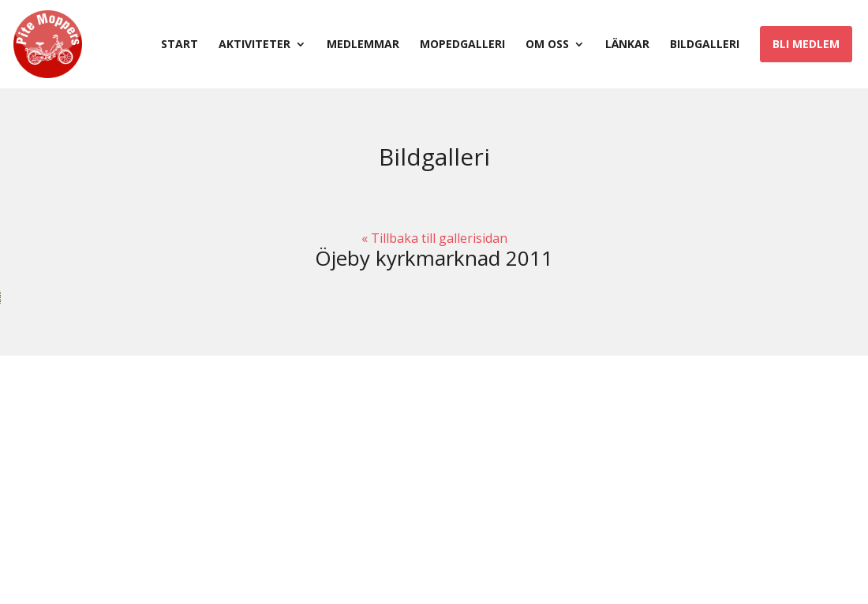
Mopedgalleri (462, 45)
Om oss (547, 45)
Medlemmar (363, 45)
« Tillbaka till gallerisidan (434, 238)
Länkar (627, 45)
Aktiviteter (254, 45)
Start (180, 45)
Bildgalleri (705, 45)
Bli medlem (806, 44)
